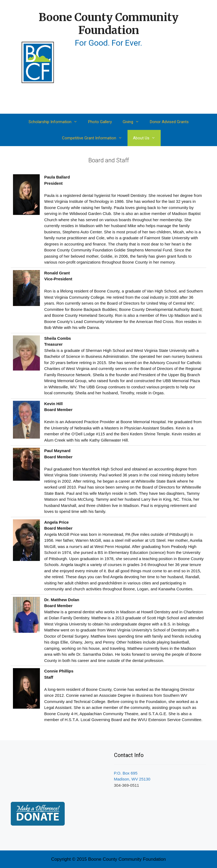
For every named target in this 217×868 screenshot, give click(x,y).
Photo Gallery (100, 122)
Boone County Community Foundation (108, 24)
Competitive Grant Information (95, 138)
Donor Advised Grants (169, 122)
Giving (134, 122)
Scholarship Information (56, 122)
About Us (147, 138)
